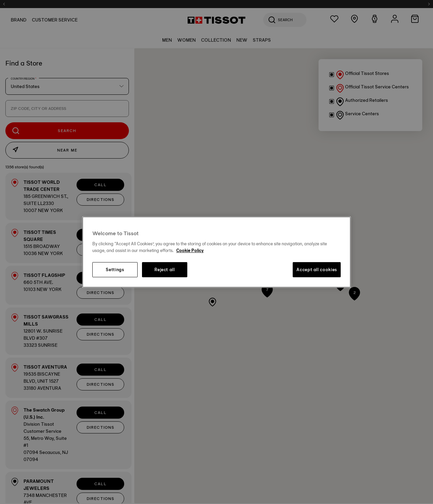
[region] (216, 252)
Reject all (165, 270)
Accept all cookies (317, 270)
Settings (115, 270)
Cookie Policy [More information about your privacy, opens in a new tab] (190, 250)
